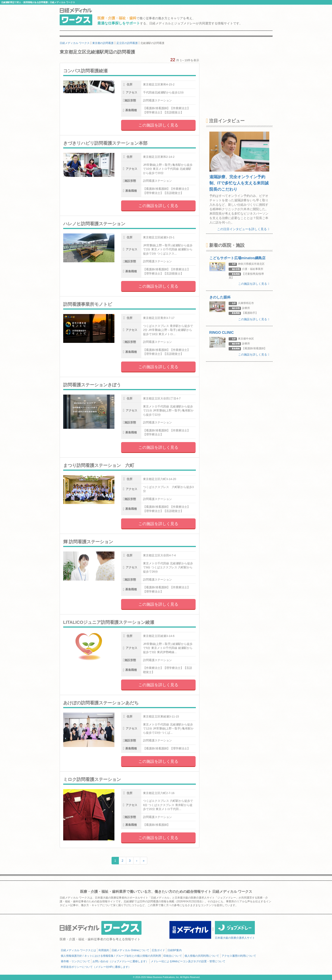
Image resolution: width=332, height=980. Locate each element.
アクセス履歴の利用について (239, 956)
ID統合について (173, 956)
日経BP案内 (175, 950)
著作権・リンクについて (75, 961)
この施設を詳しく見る (158, 125)
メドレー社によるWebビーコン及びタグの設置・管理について (188, 961)
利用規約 (104, 950)
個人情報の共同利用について (202, 956)
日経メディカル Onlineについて (130, 950)
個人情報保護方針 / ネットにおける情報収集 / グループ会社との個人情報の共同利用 (111, 956)
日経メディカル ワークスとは (78, 950)
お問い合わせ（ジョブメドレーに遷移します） (120, 961)
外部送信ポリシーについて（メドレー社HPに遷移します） (96, 967)
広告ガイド (158, 950)
